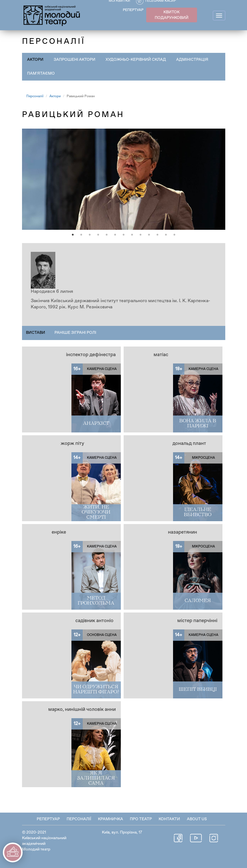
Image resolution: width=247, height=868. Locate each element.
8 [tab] (132, 235)
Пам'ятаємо (41, 73)
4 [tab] (98, 235)
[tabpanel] (124, 179)
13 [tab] (174, 235)
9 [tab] (141, 235)
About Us (197, 819)
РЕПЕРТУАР (133, 10)
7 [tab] (124, 235)
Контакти (169, 819)
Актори (35, 60)
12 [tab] (166, 235)
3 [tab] (90, 235)
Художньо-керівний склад (136, 60)
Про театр (141, 819)
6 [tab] (115, 235)
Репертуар (48, 819)
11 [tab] (158, 235)
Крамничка (111, 819)
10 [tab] (149, 235)
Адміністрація (192, 60)
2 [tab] (81, 235)
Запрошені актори (75, 60)
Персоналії (35, 96)
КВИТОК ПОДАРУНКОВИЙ (172, 15)
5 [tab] (107, 235)
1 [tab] (73, 235)
